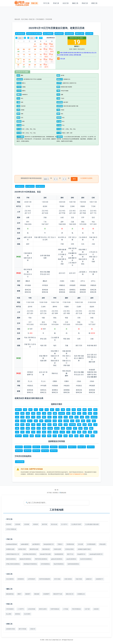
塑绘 (44, 417)
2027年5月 (45, 451)
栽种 (67, 55)
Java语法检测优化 (71, 559)
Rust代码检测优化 (59, 564)
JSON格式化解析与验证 (84, 549)
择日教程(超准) (20, 34)
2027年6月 (54, 451)
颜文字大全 (70, 554)
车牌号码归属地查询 (45, 579)
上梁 (95, 425)
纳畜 (55, 425)
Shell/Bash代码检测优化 (30, 564)
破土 (72, 55)
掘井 (95, 410)
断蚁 (85, 432)
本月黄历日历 (20, 186)
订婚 (82, 436)
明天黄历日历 (40, 186)
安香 (33, 428)
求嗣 (78, 53)
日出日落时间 (10, 579)
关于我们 (49, 493)
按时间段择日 (59, 34)
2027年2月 (19, 451)
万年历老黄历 (40, 19)
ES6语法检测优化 (11, 559)
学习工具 (46, 3)
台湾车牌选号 (31, 579)
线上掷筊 (9, 614)
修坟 (60, 425)
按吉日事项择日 (48, 34)
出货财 (62, 432)
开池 (57, 410)
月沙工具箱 (24, 19)
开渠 (33, 432)
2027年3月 (28, 451)
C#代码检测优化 (45, 564)
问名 (17, 432)
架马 (74, 432)
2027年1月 (91, 447)
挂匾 (28, 417)
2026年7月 (36, 447)
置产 (75, 428)
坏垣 (22, 425)
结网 (41, 421)
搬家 (93, 436)
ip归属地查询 (36, 544)
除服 (77, 55)
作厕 (63, 410)
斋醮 (79, 425)
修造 (88, 53)
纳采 (61, 53)
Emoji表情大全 (81, 554)
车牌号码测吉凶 (55, 609)
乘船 (49, 436)
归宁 (55, 436)
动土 (90, 53)
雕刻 (95, 432)
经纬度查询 (21, 579)
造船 (79, 432)
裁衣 (36, 421)
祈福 (75, 53)
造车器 (69, 53)
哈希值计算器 (22, 549)
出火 (83, 53)
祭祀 (73, 53)
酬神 (91, 428)
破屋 (17, 425)
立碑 (66, 425)
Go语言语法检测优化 (86, 559)
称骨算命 (18, 614)
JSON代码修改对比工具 (13, 554)
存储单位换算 (57, 549)
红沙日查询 (89, 34)
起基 (85, 425)
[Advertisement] (57, 12)
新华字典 (45, 524)
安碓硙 (66, 421)
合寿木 (38, 436)
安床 (65, 55)
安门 (41, 410)
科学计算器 (57, 579)
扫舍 (44, 425)
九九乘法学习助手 (76, 524)
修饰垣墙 (94, 417)
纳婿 (44, 428)
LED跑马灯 (89, 579)
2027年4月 (36, 451)
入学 (39, 425)
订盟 (64, 53)
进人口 (93, 53)
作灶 (47, 410)
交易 (17, 417)
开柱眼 (56, 432)
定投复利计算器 (10, 629)
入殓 (70, 55)
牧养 (86, 428)
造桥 (90, 432)
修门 (60, 436)
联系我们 (56, 493)
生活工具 (66, 3)
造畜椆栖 (72, 425)
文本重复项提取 (91, 544)
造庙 (55, 421)
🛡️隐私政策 (63, 493)
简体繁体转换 (70, 544)
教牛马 (69, 428)
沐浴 (72, 421)
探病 (87, 417)
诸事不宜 (18, 410)
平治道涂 (48, 421)
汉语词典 (27, 524)
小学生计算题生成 (11, 529)
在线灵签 (96, 609)
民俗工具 (85, 3)
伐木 (55, 417)
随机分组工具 (70, 594)
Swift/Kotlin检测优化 (73, 564)
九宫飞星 (87, 609)
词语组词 (36, 524)
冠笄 (17, 421)
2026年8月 (45, 447)
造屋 (82, 417)
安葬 (75, 55)
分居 (39, 432)
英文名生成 (54, 524)
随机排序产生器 (58, 594)
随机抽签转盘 (10, 594)
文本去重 (80, 544)
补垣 (74, 410)
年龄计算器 (79, 579)
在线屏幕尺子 (99, 579)
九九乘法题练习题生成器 (92, 524)
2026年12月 (82, 447)
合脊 (44, 436)
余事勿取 (62, 413)
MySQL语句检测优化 (25, 559)
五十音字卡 (64, 524)
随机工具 (75, 3)
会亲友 (23, 421)
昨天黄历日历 (30, 186)
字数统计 (60, 544)
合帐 (17, 428)
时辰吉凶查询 (69, 34)
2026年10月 (63, 447)
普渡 (66, 436)
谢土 (77, 417)
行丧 (17, 413)
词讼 (49, 417)
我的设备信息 (46, 549)
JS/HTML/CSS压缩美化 (30, 554)
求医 (22, 432)
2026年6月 (28, 447)
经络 (63, 428)
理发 (60, 417)
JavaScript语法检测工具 (96, 554)
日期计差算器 (68, 579)
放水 (88, 421)
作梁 (25, 410)
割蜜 (32, 436)
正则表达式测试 (69, 549)
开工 (87, 436)
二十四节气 (21, 609)
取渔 (80, 428)
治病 (60, 421)
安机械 (50, 428)
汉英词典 (18, 524)
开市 (61, 59)
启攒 (33, 413)
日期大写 (33, 629)
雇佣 (44, 432)
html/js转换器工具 (49, 544)
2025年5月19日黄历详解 (34, 34)
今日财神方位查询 (86, 178)
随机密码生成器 (34, 549)
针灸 (28, 432)
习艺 (68, 432)
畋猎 (83, 421)
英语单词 (9, 524)
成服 (80, 55)
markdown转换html (12, 544)
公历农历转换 (20, 462)
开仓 (22, 428)
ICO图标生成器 (10, 549)
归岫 (71, 436)
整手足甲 (18, 436)
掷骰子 (19, 594)
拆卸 (85, 53)
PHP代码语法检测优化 (41, 559)
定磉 (49, 432)
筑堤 (68, 410)
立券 (64, 59)
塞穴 (52, 410)
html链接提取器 (59, 554)
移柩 (39, 413)
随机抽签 (37, 594)
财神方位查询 (80, 34)
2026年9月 (54, 447)
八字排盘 (66, 609)
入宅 (60, 55)
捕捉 (78, 421)
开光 (80, 53)
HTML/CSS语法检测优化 (13, 564)
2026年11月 (72, 447)
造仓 (49, 425)
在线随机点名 (81, 594)
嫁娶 (66, 53)
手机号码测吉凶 (76, 609)
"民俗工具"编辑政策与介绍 (77, 474)
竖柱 (90, 425)
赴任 (39, 428)
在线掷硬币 (46, 594)
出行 (79, 413)
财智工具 (94, 3)
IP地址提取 (103, 544)
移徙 (62, 55)
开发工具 (56, 3)
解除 (71, 417)
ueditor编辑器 (25, 544)
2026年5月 (19, 447)
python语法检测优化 (57, 559)
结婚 (76, 436)
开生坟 (26, 436)
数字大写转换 (22, 629)
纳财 (28, 428)
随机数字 (28, 594)
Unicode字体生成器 (45, 554)
